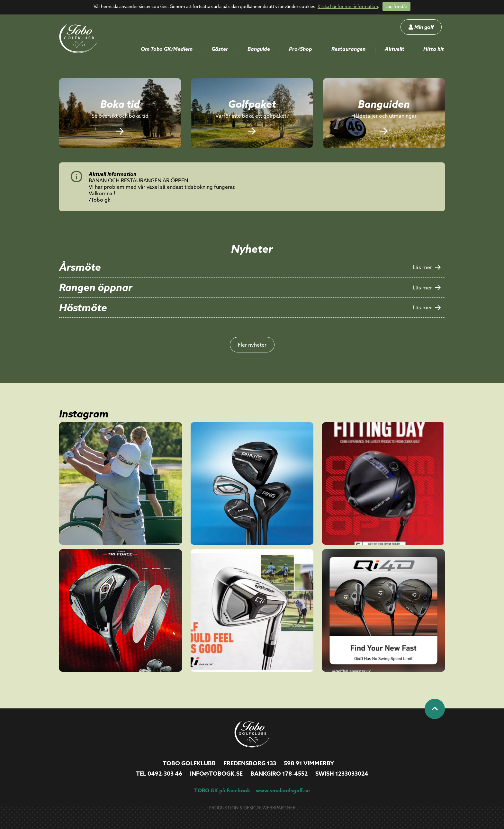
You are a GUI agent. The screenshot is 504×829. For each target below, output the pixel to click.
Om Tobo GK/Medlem (167, 49)
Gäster (220, 49)
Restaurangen (348, 49)
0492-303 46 (165, 774)
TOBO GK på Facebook (222, 790)
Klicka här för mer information (348, 6)
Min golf (421, 27)
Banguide (259, 49)
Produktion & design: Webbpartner (252, 808)
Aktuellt (395, 49)
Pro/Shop (301, 49)
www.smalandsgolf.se (283, 790)
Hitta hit (434, 49)
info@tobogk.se (216, 774)
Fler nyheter (252, 345)
